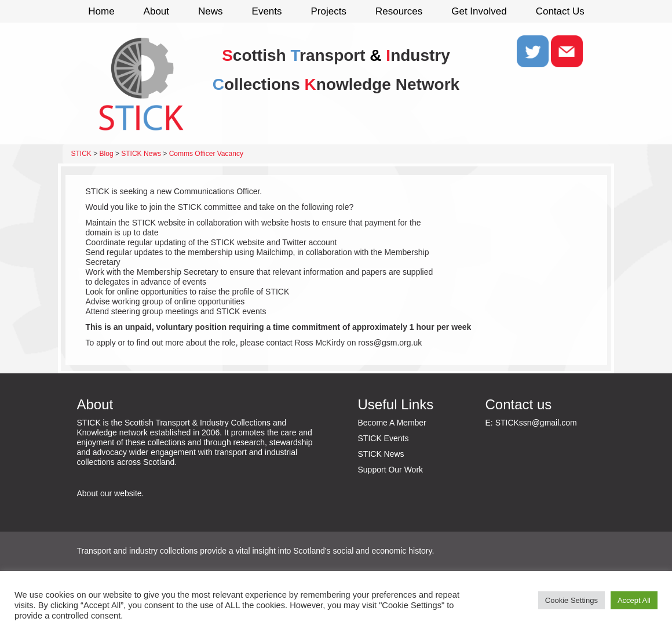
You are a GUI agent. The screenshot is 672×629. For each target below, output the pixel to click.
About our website (109, 493)
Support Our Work (391, 470)
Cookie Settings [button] (571, 600)
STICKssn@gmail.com (536, 423)
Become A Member (392, 423)
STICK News (381, 454)
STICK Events (384, 438)
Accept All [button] (634, 600)
